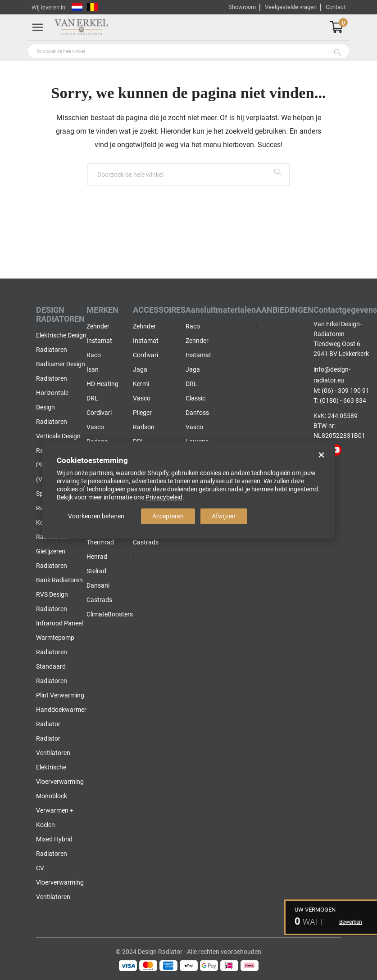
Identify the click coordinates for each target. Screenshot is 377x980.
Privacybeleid (164, 497)
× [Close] (321, 455)
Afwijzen (224, 516)
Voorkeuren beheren (96, 516)
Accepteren (168, 516)
